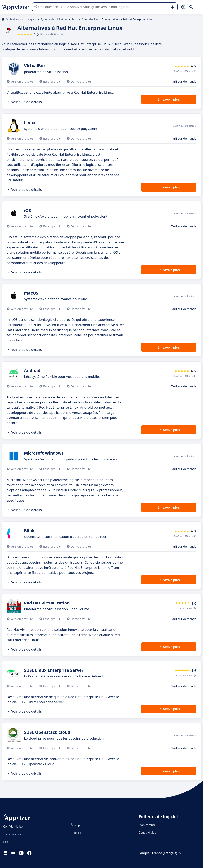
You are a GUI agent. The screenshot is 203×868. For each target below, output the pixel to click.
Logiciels (77, 833)
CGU (6, 842)
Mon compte (147, 825)
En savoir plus (169, 99)
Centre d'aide (147, 832)
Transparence (12, 834)
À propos (77, 825)
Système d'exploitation (54, 19)
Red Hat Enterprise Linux (86, 19)
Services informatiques (23, 19)
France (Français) (167, 853)
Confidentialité (13, 826)
